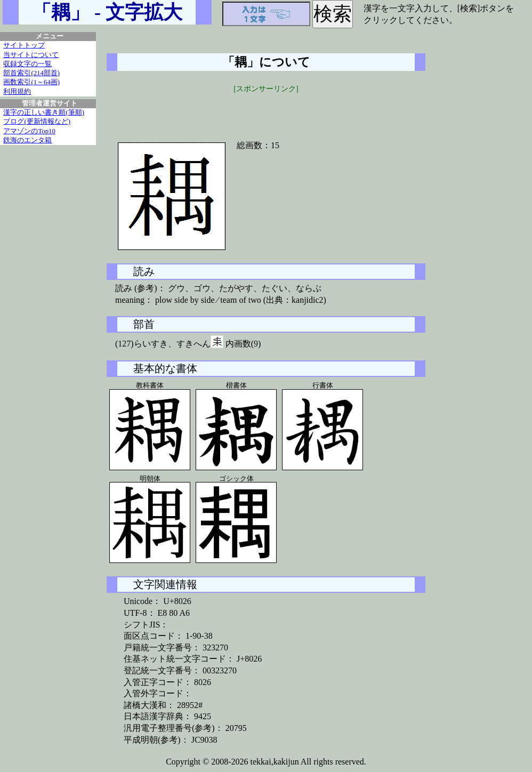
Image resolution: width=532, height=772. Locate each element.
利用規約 (17, 92)
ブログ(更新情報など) (37, 122)
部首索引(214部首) (31, 73)
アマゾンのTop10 (29, 131)
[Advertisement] (266, 110)
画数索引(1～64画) (31, 82)
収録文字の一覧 (27, 64)
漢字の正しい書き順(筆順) (44, 112)
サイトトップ (24, 45)
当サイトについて (31, 55)
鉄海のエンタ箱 (27, 140)
